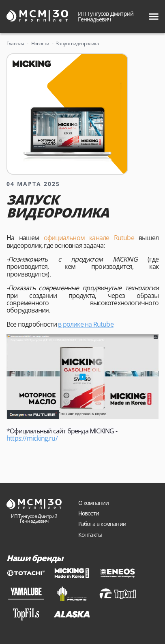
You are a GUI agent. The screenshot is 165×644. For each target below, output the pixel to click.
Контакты (90, 535)
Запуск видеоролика (77, 43)
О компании (94, 503)
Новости (40, 43)
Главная (15, 43)
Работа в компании (102, 524)
